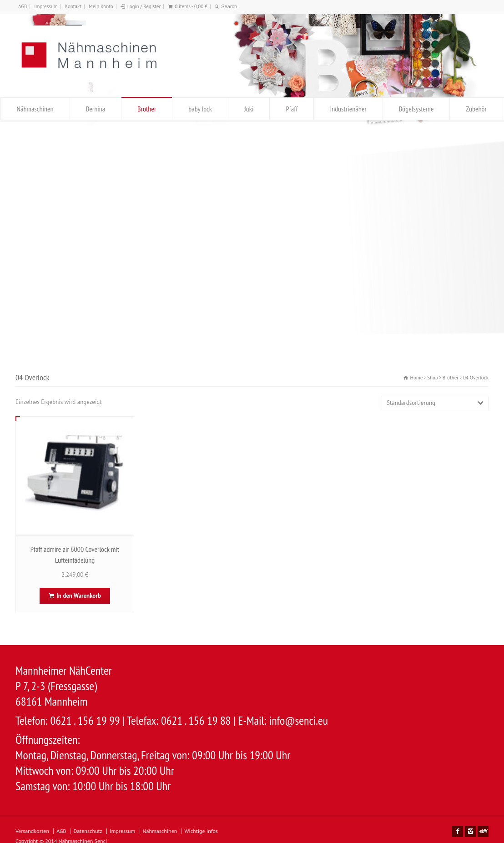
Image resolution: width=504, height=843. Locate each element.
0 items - (191, 6)
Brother (147, 109)
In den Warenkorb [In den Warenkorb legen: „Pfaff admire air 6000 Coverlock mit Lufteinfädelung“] (79, 596)
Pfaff (292, 109)
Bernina (96, 109)
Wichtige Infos (201, 831)
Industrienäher (348, 109)
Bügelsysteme (416, 109)
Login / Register (144, 6)
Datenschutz (88, 831)
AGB (23, 6)
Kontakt (73, 6)
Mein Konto (101, 6)
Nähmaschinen (35, 109)
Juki (249, 109)
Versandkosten (32, 831)
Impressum (46, 6)
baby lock (200, 109)
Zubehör (476, 109)
